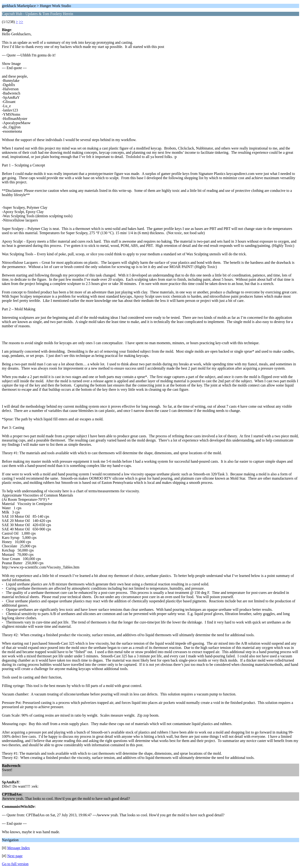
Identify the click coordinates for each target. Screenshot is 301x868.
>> (21, 22)
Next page (15, 856)
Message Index (19, 848)
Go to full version (15, 864)
